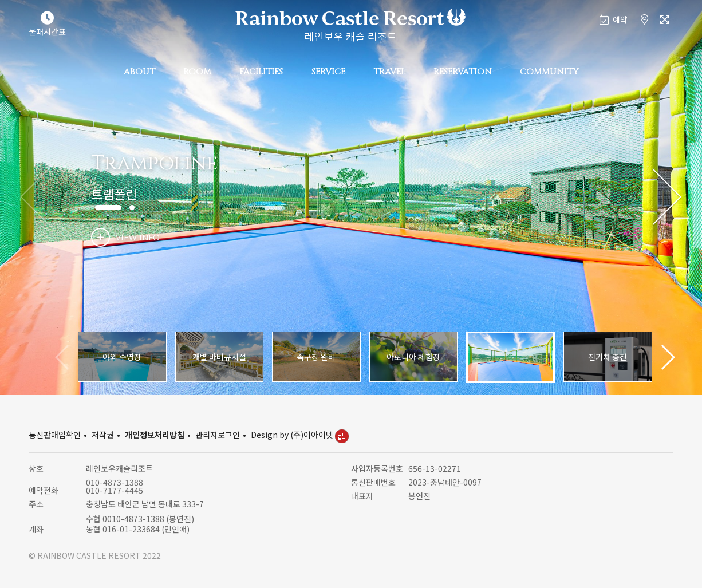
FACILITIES (261, 72)
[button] (667, 198)
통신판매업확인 (55, 435)
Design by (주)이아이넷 (300, 435)
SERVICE (328, 72)
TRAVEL (389, 72)
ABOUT (139, 72)
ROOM (197, 72)
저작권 (103, 435)
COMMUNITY (549, 72)
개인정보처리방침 (155, 435)
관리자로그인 (218, 435)
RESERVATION (463, 72)
